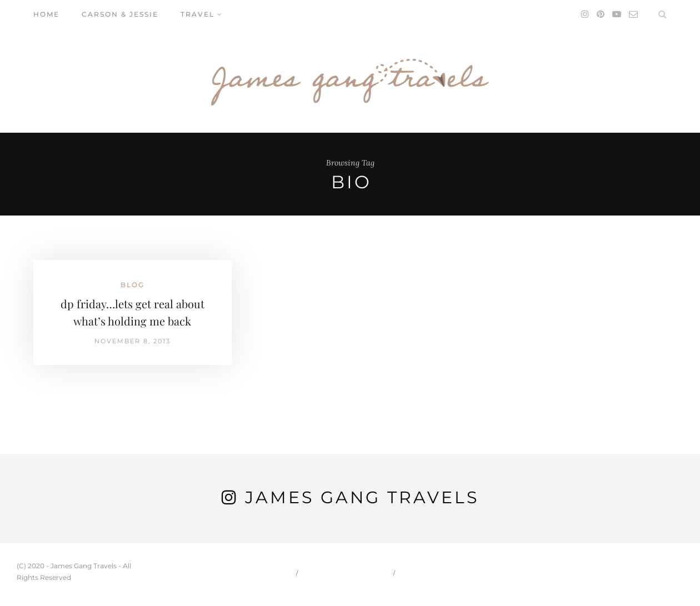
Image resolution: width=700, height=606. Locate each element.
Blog (132, 285)
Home (46, 14)
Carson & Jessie (120, 14)
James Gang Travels (362, 497)
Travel (197, 14)
